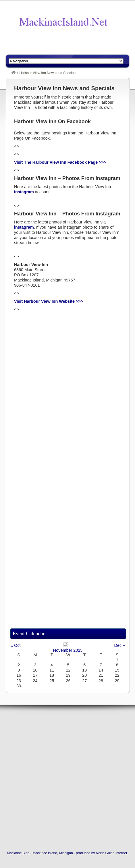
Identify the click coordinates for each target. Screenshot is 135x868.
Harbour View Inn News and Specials (64, 88)
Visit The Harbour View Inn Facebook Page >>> (60, 162)
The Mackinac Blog (63, 22)
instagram (24, 192)
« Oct (16, 645)
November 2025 (68, 650)
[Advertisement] (70, 45)
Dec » (119, 645)
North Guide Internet (112, 853)
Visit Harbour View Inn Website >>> (49, 301)
